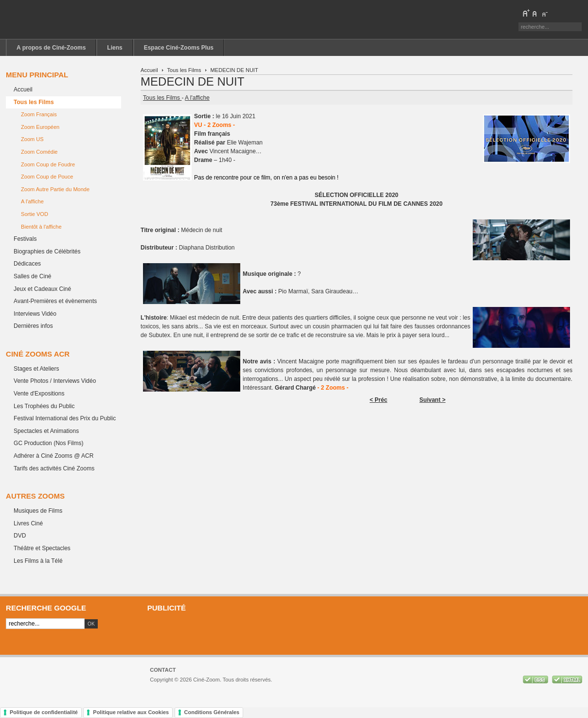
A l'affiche (197, 98)
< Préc (378, 400)
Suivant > (432, 400)
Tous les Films (184, 70)
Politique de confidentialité (44, 712)
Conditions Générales (212, 712)
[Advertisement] (362, 633)
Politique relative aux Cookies (131, 712)
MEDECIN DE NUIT (192, 81)
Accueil (149, 70)
